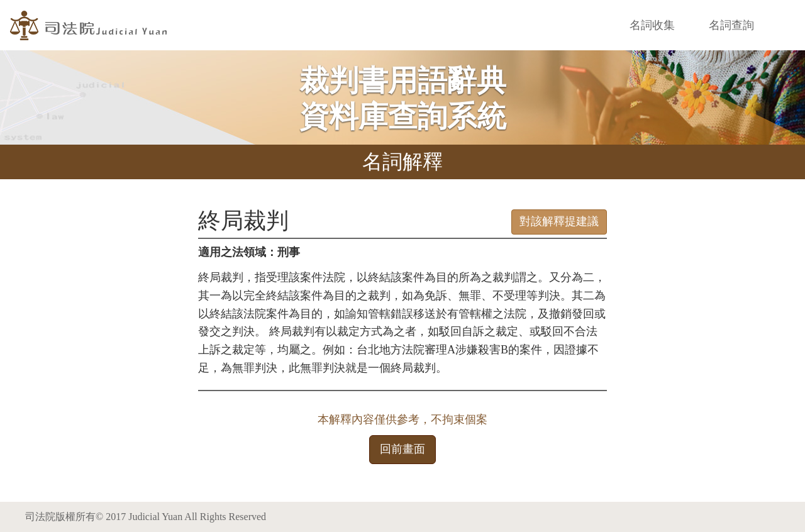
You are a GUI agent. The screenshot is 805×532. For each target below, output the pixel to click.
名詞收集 (652, 25)
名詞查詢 (731, 25)
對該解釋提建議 (559, 221)
